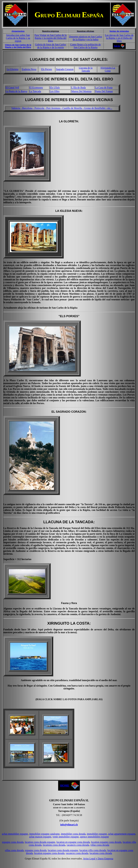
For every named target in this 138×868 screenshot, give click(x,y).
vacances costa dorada (78, 845)
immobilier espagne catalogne (44, 834)
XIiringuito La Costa (108, 69)
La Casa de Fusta (104, 87)
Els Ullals (55, 87)
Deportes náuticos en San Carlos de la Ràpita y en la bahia (86, 38)
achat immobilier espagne (15, 834)
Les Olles (55, 91)
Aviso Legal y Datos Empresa (98, 859)
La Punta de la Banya (16, 91)
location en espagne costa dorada (73, 842)
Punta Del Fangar (104, 91)
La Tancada (35, 91)
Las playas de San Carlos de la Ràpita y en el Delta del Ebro (119, 38)
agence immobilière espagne (94, 837)
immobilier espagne (97, 834)
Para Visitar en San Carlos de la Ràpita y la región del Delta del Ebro (51, 38)
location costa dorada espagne (40, 842)
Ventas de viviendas (119, 31)
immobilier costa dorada (73, 834)
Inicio (117, 46)
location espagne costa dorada (106, 842)
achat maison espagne (40, 837)
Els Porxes (47, 69)
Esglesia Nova (29, 69)
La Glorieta (12, 69)
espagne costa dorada (13, 842)
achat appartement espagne (122, 834)
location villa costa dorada (93, 850)
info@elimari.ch (69, 825)
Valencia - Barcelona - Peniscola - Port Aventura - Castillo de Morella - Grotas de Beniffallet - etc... (62, 108)
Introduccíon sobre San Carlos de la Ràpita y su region (18, 38)
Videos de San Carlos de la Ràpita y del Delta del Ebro (18, 46)
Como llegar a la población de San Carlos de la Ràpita (86, 46)
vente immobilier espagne (66, 837)
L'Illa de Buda (79, 87)
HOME (65, 786)
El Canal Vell (12, 87)
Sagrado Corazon (65, 69)
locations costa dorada (54, 845)
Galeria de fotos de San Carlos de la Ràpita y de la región (50, 46)
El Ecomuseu (36, 87)
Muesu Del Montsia (81, 91)
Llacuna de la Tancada (86, 69)
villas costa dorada (100, 845)
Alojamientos (18, 31)
